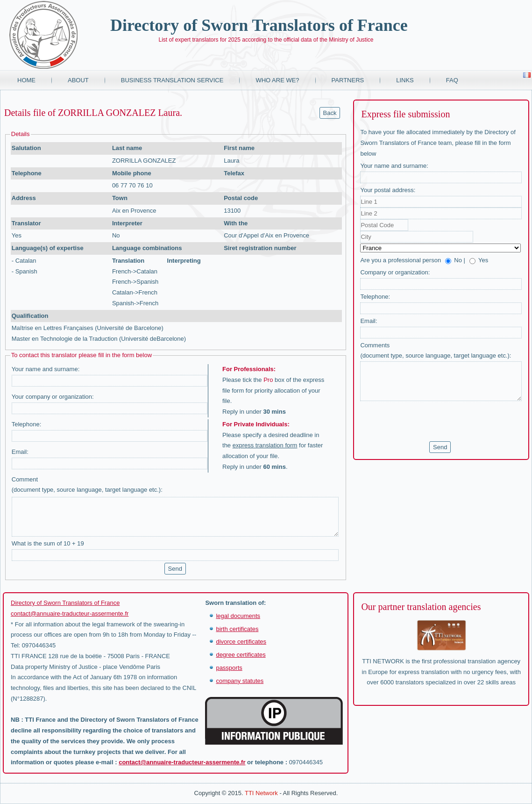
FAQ (452, 80)
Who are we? (277, 80)
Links (405, 80)
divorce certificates (241, 642)
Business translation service (172, 80)
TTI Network (261, 793)
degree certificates (241, 655)
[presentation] (431, 421)
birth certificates (237, 629)
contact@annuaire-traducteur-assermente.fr (70, 614)
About (78, 80)
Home (26, 80)
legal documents (238, 616)
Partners (348, 80)
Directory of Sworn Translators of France (259, 25)
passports (229, 668)
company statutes (240, 681)
